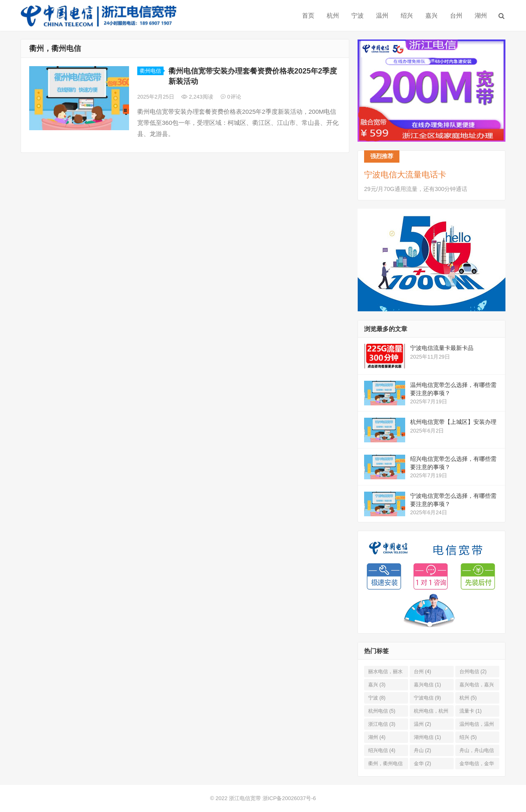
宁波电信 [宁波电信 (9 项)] (427, 698)
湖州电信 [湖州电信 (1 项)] (427, 737)
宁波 (358, 15)
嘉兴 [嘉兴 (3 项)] (377, 685)
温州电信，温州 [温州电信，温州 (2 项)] (477, 726)
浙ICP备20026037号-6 (289, 798)
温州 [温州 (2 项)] (422, 724)
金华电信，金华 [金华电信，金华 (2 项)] (477, 765)
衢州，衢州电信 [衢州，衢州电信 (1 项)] (385, 765)
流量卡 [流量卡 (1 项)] (471, 711)
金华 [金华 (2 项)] (422, 764)
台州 (456, 15)
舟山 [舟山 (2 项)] (422, 750)
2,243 (197, 97)
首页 (308, 15)
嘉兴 (431, 15)
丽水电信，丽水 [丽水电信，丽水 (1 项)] (385, 673)
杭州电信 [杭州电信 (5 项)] (382, 711)
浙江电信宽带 (245, 798)
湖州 (481, 15)
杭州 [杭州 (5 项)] (468, 698)
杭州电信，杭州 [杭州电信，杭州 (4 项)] (431, 712)
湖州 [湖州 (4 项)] (377, 737)
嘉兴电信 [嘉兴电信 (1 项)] (427, 685)
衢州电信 (150, 71)
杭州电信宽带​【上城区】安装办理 (453, 422)
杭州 (333, 15)
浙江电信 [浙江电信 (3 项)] (382, 724)
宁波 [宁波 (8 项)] (377, 698)
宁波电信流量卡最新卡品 (442, 348)
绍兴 (407, 15)
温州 (382, 15)
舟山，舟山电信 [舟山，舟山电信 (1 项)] (477, 752)
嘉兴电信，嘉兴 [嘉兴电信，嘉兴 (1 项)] (477, 686)
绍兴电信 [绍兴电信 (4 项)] (382, 750)
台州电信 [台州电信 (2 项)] (473, 672)
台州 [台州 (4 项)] (422, 672)
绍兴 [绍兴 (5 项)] (468, 737)
